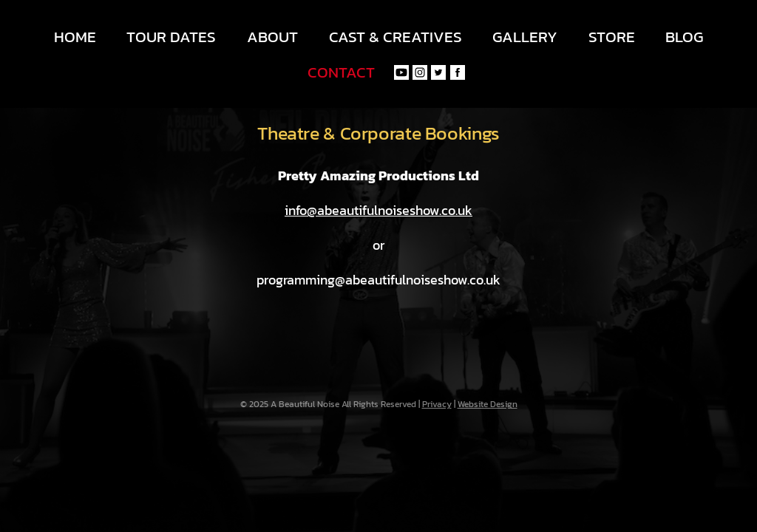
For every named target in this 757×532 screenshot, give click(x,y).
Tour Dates (171, 37)
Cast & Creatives (396, 37)
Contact (341, 72)
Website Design (488, 404)
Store (612, 37)
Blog (684, 37)
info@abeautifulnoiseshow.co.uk (378, 210)
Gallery (525, 37)
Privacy (437, 404)
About (272, 37)
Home (75, 37)
